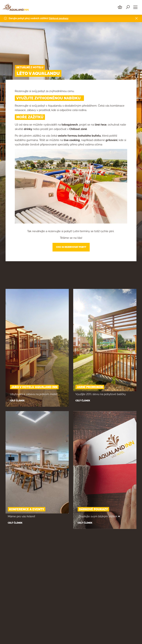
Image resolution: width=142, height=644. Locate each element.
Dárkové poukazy (59, 18)
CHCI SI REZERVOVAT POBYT (71, 247)
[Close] (136, 18)
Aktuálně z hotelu (30, 67)
